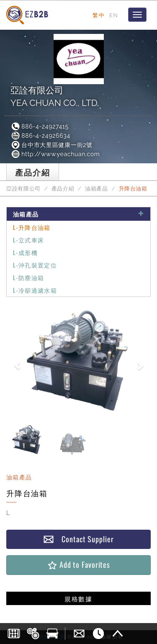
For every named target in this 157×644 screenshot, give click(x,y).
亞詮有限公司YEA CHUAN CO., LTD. (55, 97)
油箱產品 (97, 189)
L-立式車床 (28, 240)
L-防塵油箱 (28, 277)
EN (114, 15)
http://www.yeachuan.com (55, 154)
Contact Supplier (78, 539)
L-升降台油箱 (32, 227)
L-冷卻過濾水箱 (35, 290)
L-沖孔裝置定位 (35, 265)
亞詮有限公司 (23, 189)
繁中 (99, 15)
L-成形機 (25, 252)
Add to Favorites (78, 565)
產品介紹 (63, 189)
